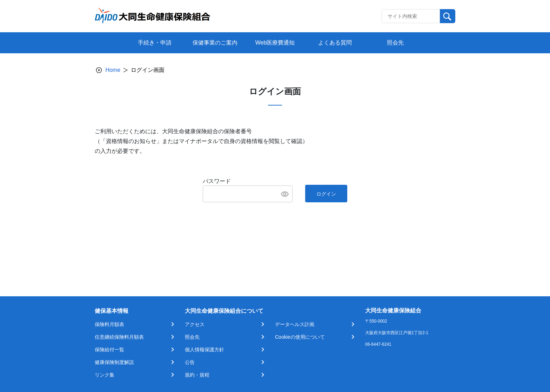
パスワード (217, 181)
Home (113, 70)
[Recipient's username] (411, 16)
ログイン (326, 194)
